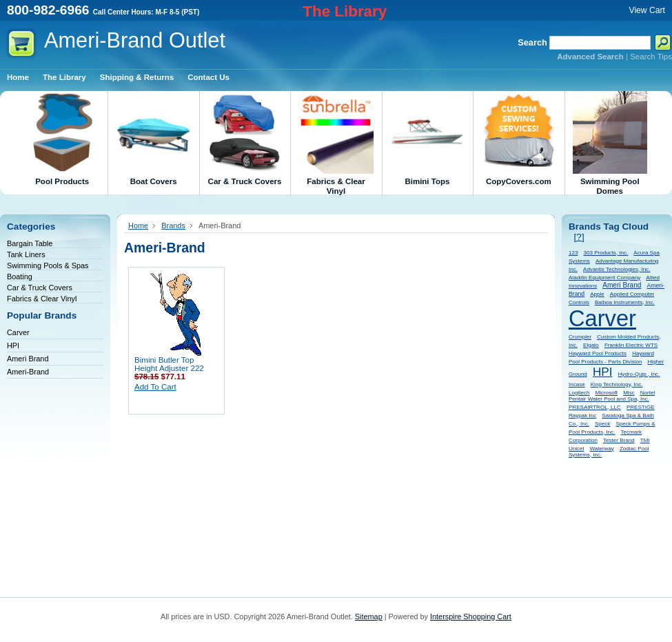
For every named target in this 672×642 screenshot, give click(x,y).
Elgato (591, 345)
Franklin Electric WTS (631, 345)
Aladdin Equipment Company (604, 278)
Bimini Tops (427, 138)
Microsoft (606, 393)
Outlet (135, 40)
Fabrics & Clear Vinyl (336, 143)
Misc (629, 393)
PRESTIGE (641, 407)
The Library (345, 11)
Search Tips (651, 57)
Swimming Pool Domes (610, 143)
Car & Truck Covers (245, 138)
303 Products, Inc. (605, 253)
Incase (577, 384)
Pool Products (62, 138)
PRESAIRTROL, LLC (595, 407)
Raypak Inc (582, 415)
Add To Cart (155, 387)
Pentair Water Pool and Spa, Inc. (609, 399)
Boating (20, 277)
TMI (645, 440)
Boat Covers (153, 138)
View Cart (647, 10)
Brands (173, 225)
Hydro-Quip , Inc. (639, 374)
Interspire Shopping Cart (471, 616)
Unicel (576, 449)
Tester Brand (619, 440)
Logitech (579, 393)
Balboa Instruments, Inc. (625, 302)
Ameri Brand (28, 359)
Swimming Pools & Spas (48, 265)
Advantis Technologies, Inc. (617, 269)
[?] (579, 237)
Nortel (648, 393)
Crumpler (580, 337)
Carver (18, 332)
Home (138, 225)
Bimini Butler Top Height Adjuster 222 (169, 364)
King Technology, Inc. (617, 384)
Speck (602, 424)
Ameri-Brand (28, 372)
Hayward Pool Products (598, 353)
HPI (13, 345)
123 (573, 253)
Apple (597, 294)
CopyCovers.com (518, 138)
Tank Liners (26, 254)
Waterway (601, 449)
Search (532, 42)
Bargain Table (30, 243)
